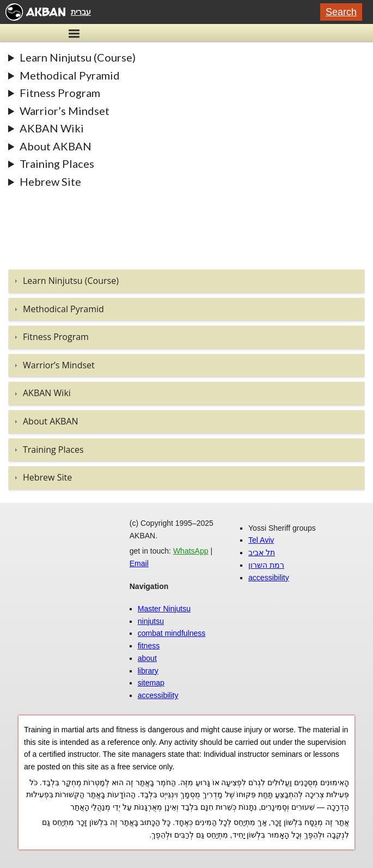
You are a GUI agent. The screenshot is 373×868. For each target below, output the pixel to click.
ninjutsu (151, 621)
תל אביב (262, 553)
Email (139, 563)
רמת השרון (266, 565)
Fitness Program (60, 93)
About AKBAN (56, 146)
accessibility (158, 695)
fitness (149, 646)
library (148, 671)
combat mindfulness (172, 633)
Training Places (57, 163)
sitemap (151, 683)
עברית (81, 12)
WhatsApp (191, 551)
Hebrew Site (50, 181)
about (147, 658)
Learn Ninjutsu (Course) (78, 57)
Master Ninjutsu (164, 609)
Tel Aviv (261, 540)
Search (341, 12)
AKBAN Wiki (52, 128)
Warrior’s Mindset (65, 111)
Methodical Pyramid (70, 75)
